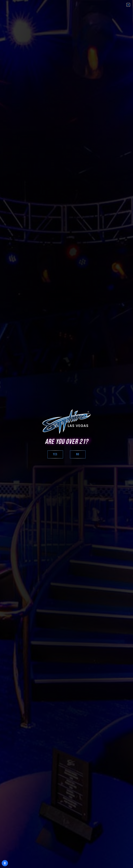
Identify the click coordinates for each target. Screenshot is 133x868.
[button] (128, 5)
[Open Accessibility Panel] (5, 863)
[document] (66, 434)
